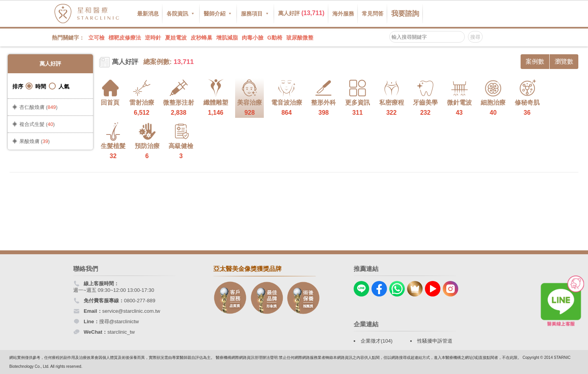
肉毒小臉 (253, 38)
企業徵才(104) (377, 341)
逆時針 (153, 38)
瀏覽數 (564, 61)
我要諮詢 (405, 14)
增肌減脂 (227, 38)
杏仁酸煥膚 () (38, 107)
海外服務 (343, 14)
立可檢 (96, 38)
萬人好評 (301, 13)
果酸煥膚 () (34, 141)
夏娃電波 (176, 38)
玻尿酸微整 (300, 38)
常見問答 (373, 14)
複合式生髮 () (37, 124)
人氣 (59, 86)
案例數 (535, 61)
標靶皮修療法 (125, 38)
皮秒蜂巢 (201, 38)
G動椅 (275, 38)
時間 (36, 86)
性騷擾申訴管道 (435, 341)
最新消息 (148, 14)
